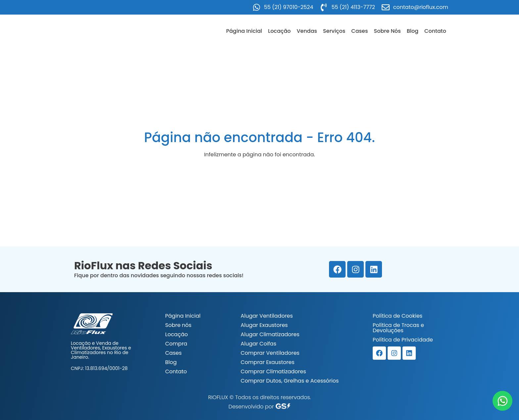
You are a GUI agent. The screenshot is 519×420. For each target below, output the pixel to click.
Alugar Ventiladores (267, 316)
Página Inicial (244, 31)
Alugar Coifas (259, 344)
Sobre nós (178, 325)
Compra (176, 344)
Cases (359, 31)
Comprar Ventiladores (270, 353)
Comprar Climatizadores (273, 371)
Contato (435, 31)
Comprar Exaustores (268, 362)
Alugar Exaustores (264, 325)
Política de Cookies (398, 316)
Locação (279, 31)
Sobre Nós (387, 31)
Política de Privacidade (403, 340)
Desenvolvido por (259, 407)
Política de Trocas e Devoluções (398, 328)
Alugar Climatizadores (270, 334)
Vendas (307, 31)
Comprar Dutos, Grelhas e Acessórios (290, 381)
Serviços (334, 31)
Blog (413, 31)
